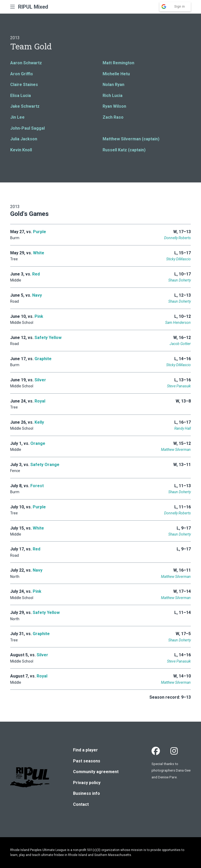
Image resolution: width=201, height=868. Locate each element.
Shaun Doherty (180, 280)
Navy (37, 295)
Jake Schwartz (25, 106)
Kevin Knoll (21, 150)
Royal (40, 401)
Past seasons (87, 761)
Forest (37, 486)
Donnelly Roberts (177, 238)
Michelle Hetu (116, 74)
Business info (86, 793)
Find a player (85, 750)
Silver (40, 380)
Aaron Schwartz (26, 63)
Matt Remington (118, 63)
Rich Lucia (113, 96)
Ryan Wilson (114, 106)
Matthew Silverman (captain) (131, 139)
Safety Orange (45, 465)
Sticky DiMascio (178, 259)
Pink (39, 316)
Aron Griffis (22, 74)
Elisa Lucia (21, 96)
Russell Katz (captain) (124, 150)
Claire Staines (24, 85)
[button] (13, 7)
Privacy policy (87, 783)
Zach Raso (113, 117)
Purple (40, 232)
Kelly (39, 422)
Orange (38, 443)
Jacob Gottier (180, 344)
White (39, 253)
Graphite (43, 359)
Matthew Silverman (176, 450)
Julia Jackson (24, 139)
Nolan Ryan (113, 85)
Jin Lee (17, 117)
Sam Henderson (178, 323)
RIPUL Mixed (33, 7)
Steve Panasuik (179, 386)
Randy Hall (183, 428)
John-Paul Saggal (27, 128)
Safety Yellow (48, 338)
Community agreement (96, 772)
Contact (81, 804)
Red (36, 274)
